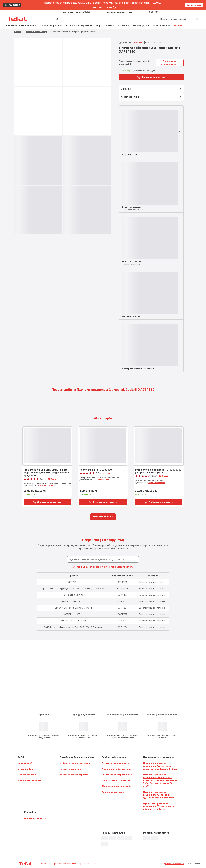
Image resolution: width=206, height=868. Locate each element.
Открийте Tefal (26, 769)
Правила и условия (87, 864)
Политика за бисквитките (115, 763)
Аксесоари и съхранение (79, 25)
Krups (99, 25)
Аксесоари (124, 25)
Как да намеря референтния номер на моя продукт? (103, 567)
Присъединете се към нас (65, 864)
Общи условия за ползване (116, 780)
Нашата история (27, 775)
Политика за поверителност (117, 775)
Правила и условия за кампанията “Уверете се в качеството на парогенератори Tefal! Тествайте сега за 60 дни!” (160, 780)
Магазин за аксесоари (37, 32)
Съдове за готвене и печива (21, 25)
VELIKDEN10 (12, 5)
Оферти (178, 25)
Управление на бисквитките (117, 769)
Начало (18, 32)
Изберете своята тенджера (75, 763)
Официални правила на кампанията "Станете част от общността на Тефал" (159, 806)
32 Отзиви (52, 479)
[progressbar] (38, 160)
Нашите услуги (141, 25)
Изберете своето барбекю (74, 775)
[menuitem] (21, 25)
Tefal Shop (139, 42)
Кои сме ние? (25, 763)
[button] (172, 19)
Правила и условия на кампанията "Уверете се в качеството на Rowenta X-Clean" (161, 766)
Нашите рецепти (162, 25)
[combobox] (103, 559)
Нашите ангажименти (30, 780)
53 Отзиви (164, 476)
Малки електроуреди (51, 25)
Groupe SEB (45, 864)
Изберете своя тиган (71, 769)
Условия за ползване (113, 792)
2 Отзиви (106, 473)
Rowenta (110, 25)
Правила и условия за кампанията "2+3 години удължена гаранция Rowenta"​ (159, 795)
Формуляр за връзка (35, 818)
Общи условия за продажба (116, 786)
